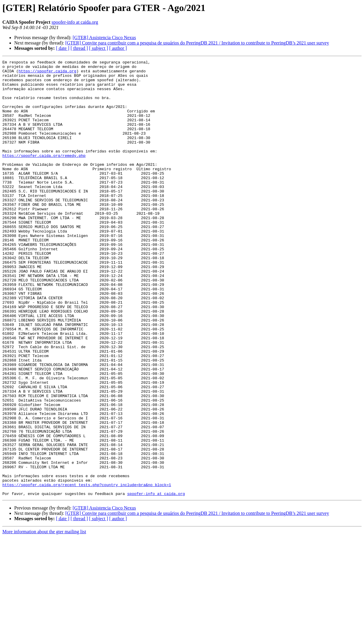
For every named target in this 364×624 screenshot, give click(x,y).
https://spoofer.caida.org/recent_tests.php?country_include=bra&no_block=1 (87, 570)
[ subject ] (99, 48)
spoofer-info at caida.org (75, 22)
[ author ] (118, 48)
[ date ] (63, 48)
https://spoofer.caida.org (48, 74)
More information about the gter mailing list (44, 619)
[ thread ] (79, 48)
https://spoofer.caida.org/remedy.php (44, 175)
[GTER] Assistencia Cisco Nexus (104, 38)
